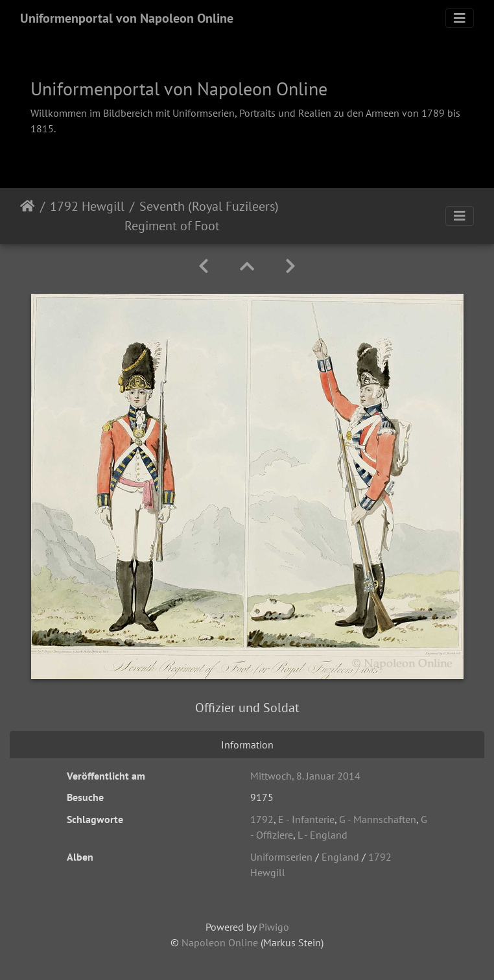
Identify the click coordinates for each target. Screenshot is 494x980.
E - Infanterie (306, 819)
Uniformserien (281, 857)
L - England (323, 835)
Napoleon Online (220, 942)
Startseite (28, 216)
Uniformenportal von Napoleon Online (127, 18)
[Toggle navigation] (460, 18)
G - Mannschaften (378, 819)
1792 (262, 819)
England (340, 857)
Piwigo (274, 927)
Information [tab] (247, 745)
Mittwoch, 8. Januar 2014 (305, 776)
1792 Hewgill (87, 206)
